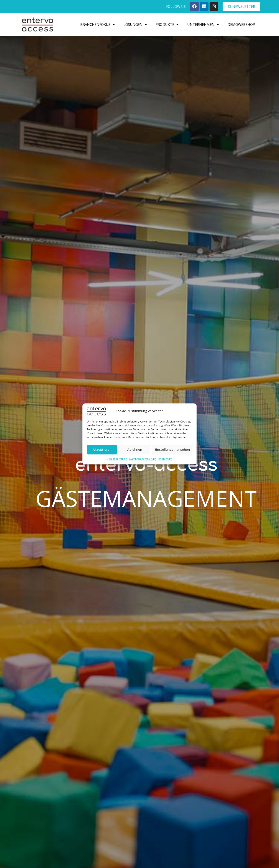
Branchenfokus (98, 25)
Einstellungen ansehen (172, 450)
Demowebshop (241, 25)
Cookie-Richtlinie (117, 459)
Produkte (167, 25)
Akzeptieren (102, 450)
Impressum (165, 459)
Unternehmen (203, 25)
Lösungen (135, 25)
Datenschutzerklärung (143, 459)
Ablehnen (135, 450)
